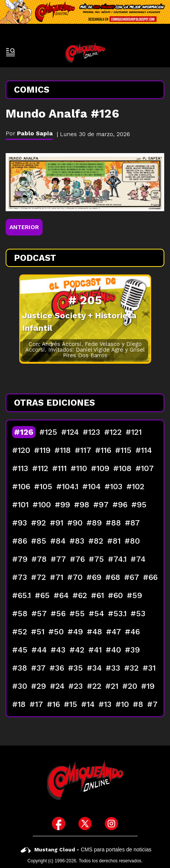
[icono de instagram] (111, 824)
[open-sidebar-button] (11, 52)
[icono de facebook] (59, 824)
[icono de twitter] (85, 824)
